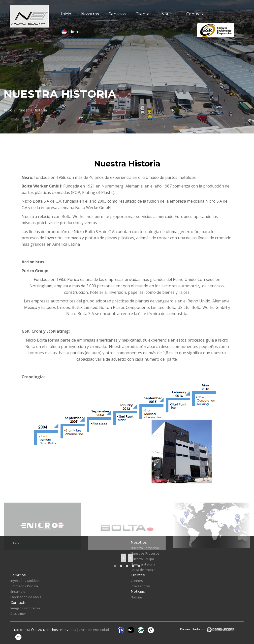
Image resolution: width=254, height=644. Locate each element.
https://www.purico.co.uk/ (45, 322)
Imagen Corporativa (25, 608)
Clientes (143, 14)
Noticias (169, 14)
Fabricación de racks (26, 597)
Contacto (195, 14)
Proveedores (141, 586)
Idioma (71, 32)
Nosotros (90, 14)
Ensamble (18, 591)
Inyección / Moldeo (25, 581)
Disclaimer (18, 614)
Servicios (117, 14)
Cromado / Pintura (24, 586)
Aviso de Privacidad (95, 630)
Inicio (66, 14)
